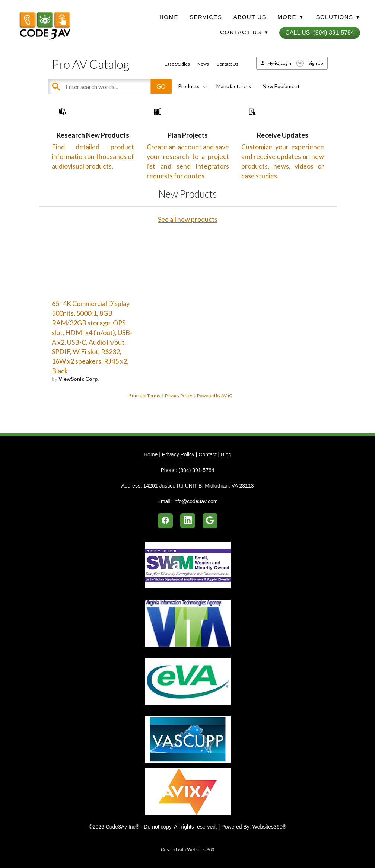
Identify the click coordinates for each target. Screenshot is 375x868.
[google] (210, 521)
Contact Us (227, 64)
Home (169, 17)
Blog (226, 454)
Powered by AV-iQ (215, 418)
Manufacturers (234, 86)
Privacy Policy (179, 418)
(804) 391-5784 (197, 470)
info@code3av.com (195, 501)
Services (206, 17)
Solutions (338, 17)
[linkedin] (188, 521)
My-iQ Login (279, 63)
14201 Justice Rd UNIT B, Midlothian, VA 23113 (199, 486)
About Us (250, 17)
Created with (187, 850)
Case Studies (177, 64)
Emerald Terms (145, 418)
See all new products (188, 242)
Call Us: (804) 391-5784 (320, 33)
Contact (207, 454)
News (203, 64)
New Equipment (281, 86)
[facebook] (165, 521)
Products (191, 86)
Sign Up (316, 63)
